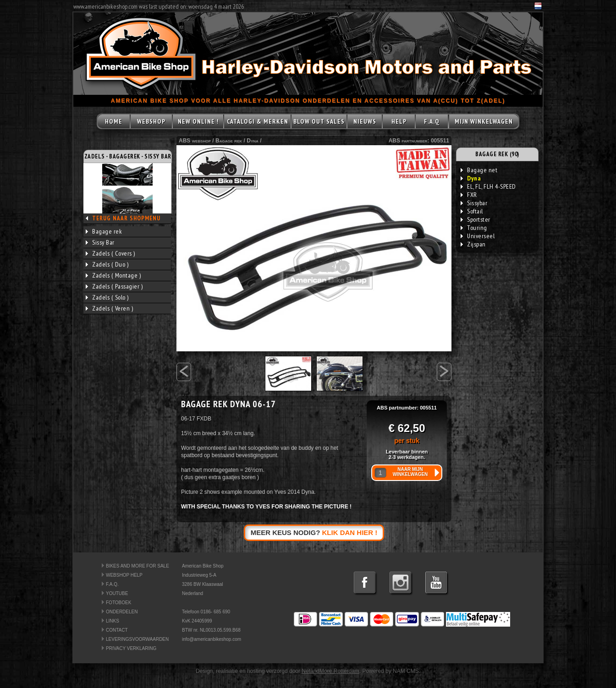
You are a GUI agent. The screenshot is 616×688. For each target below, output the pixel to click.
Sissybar (474, 203)
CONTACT (117, 630)
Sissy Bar (100, 242)
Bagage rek (104, 231)
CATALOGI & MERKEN (258, 121)
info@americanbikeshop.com (212, 639)
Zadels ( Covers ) (110, 253)
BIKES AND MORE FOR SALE (137, 566)
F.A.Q (432, 121)
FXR (469, 195)
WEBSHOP (151, 121)
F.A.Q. (112, 584)
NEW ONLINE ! (198, 121)
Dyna (253, 141)
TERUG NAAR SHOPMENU (126, 218)
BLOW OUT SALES (319, 121)
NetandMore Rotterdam (330, 671)
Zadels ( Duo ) (107, 264)
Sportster (476, 219)
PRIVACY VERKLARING (131, 648)
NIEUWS (365, 121)
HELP (399, 121)
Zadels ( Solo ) (107, 297)
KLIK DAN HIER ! (350, 532)
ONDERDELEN (122, 612)
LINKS (113, 621)
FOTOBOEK (118, 603)
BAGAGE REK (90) (497, 154)
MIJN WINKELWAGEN (484, 121)
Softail (472, 211)
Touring (474, 228)
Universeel (478, 236)
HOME (114, 121)
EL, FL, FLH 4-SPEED (488, 186)
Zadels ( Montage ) (113, 275)
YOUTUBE (117, 593)
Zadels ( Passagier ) (114, 286)
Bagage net (479, 170)
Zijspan (473, 244)
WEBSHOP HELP (124, 575)
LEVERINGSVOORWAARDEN (137, 639)
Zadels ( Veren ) (109, 308)
